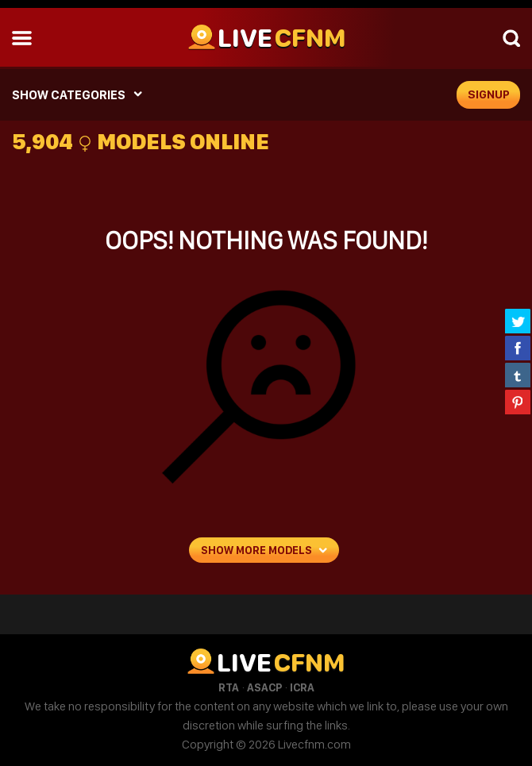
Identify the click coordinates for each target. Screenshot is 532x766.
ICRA (302, 687)
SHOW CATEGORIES (69, 95)
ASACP (264, 687)
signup (489, 94)
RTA (229, 687)
